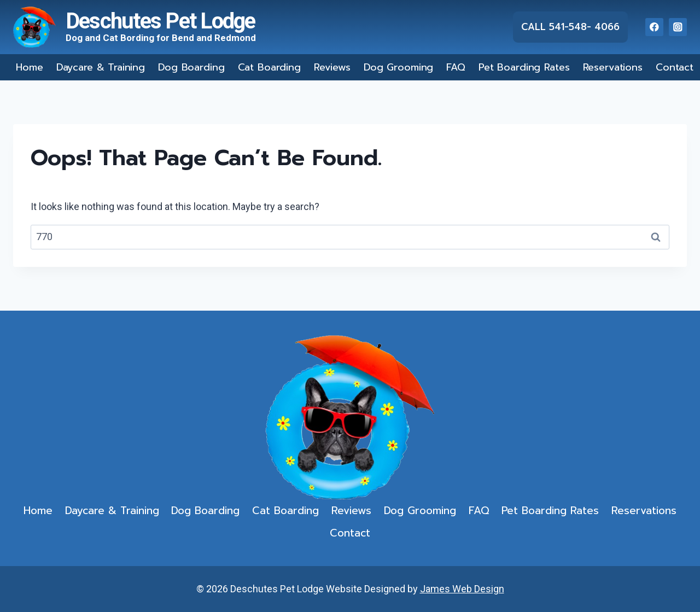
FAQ (456, 67)
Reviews (332, 67)
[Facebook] (654, 27)
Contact (675, 67)
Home (29, 67)
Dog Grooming (398, 67)
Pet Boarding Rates (524, 67)
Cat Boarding (269, 67)
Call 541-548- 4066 (570, 27)
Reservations (613, 67)
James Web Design (462, 589)
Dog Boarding (191, 67)
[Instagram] (678, 27)
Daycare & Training (101, 67)
